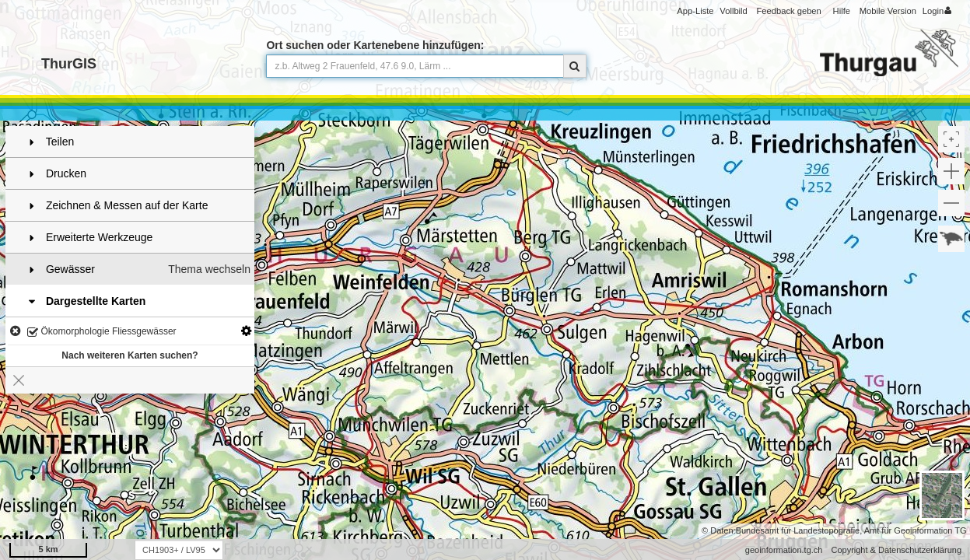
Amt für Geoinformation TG (916, 530)
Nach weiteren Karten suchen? (130, 355)
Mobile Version (888, 11)
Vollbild (733, 11)
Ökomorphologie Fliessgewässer (102, 332)
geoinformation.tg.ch (784, 550)
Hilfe (842, 11)
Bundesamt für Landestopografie (798, 530)
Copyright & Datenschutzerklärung (896, 550)
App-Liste (695, 11)
